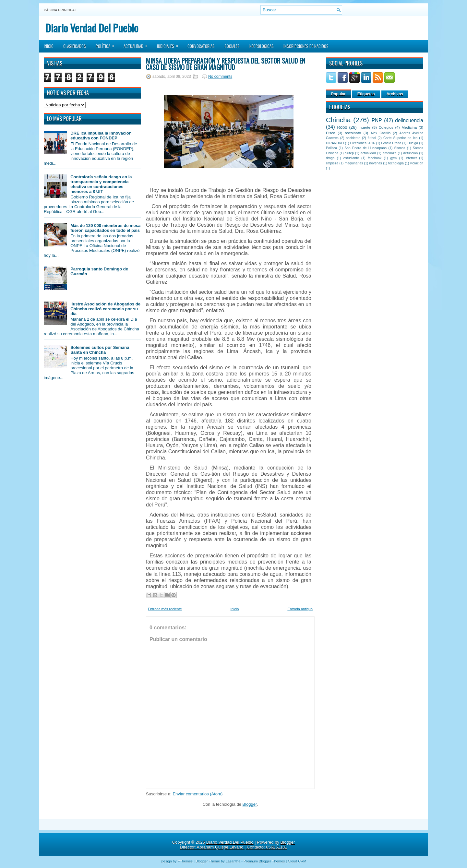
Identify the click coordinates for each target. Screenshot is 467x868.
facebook (375, 158)
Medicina (409, 127)
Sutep (349, 153)
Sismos (400, 148)
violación (417, 163)
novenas (376, 163)
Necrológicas (262, 46)
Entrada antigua (300, 609)
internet (411, 158)
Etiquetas (366, 94)
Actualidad (138, 44)
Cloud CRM (297, 861)
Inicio (49, 46)
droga (330, 158)
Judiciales (170, 44)
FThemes (185, 861)
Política (107, 44)
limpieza (332, 163)
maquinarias (354, 163)
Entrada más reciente (165, 609)
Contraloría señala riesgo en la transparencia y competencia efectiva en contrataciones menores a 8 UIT (101, 184)
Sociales (232, 46)
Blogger (250, 804)
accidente (353, 138)
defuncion (410, 153)
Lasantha (233, 861)
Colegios (386, 127)
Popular (338, 94)
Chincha (338, 120)
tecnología (396, 163)
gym (394, 158)
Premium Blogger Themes (264, 861)
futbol (372, 138)
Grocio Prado (391, 143)
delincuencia (409, 120)
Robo (342, 127)
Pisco (331, 133)
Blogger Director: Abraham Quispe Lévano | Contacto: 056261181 (238, 845)
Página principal (60, 10)
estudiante (351, 158)
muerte (365, 127)
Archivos (395, 94)
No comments (220, 77)
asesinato (353, 133)
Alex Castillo (381, 133)
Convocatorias (201, 46)
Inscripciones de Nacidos (306, 46)
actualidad (368, 153)
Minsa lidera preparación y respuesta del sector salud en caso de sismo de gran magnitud (226, 64)
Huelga (413, 143)
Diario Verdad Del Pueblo (92, 28)
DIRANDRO (335, 143)
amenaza (390, 153)
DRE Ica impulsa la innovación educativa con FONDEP (101, 136)
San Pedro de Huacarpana (365, 148)
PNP (377, 120)
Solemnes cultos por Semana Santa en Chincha (100, 350)
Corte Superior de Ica (400, 138)
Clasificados (75, 46)
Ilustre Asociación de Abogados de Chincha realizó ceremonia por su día (105, 309)
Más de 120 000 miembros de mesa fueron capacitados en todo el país (105, 228)
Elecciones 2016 (363, 143)
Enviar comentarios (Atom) (198, 794)
